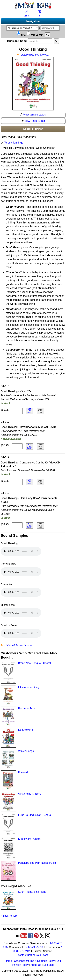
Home (8, 961)
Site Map (48, 965)
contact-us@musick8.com (33, 955)
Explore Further (33, 129)
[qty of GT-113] (17, 525)
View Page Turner (33, 121)
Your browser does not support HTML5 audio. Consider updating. (21, 551)
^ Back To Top (9, 916)
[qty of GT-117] (17, 446)
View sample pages (33, 115)
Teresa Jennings (14, 143)
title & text (35, 35)
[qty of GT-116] (17, 411)
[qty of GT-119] (17, 482)
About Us (36, 965)
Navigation (33, 21)
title (21, 35)
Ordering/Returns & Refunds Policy (34, 961)
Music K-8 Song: (30, 41)
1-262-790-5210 (34, 947)
